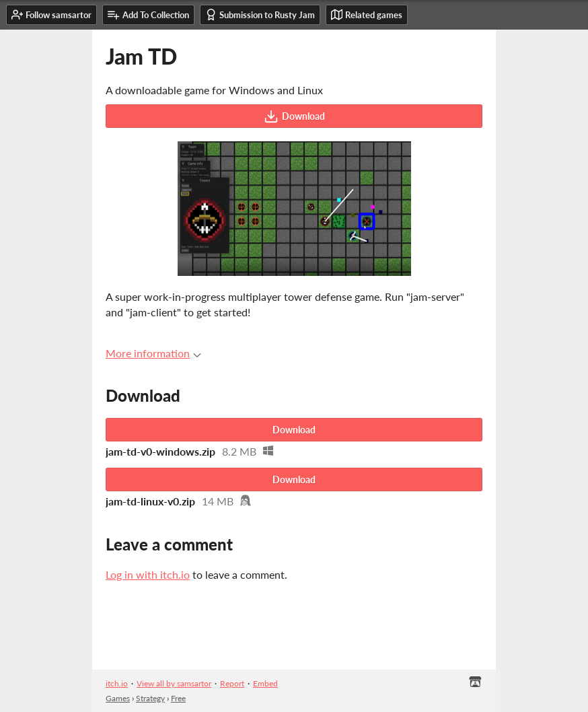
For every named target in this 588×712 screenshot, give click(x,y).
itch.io (117, 683)
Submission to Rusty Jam (260, 14)
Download (294, 116)
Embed (265, 683)
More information (153, 353)
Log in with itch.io (148, 574)
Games (118, 698)
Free (178, 698)
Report (232, 683)
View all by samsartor (174, 683)
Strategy (150, 698)
